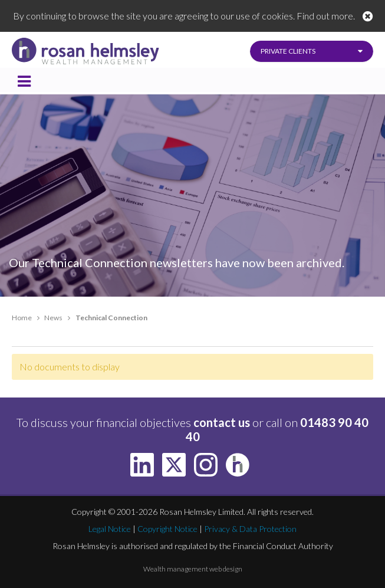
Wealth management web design (193, 569)
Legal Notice (110, 529)
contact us (222, 422)
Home (22, 318)
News (53, 318)
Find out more (325, 16)
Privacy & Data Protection (250, 529)
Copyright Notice (167, 529)
